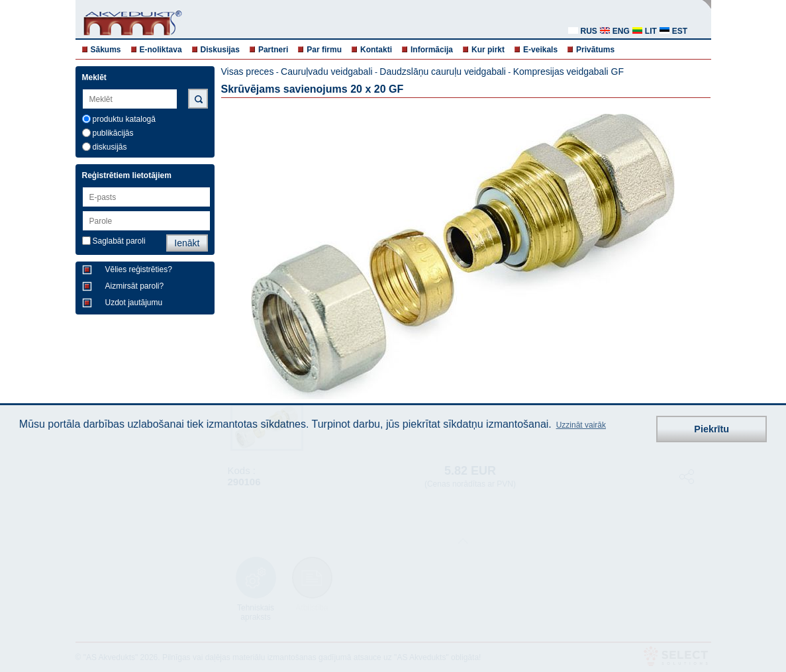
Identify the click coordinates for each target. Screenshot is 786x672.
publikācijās (113, 133)
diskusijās (110, 147)
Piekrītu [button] (712, 429)
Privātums (595, 50)
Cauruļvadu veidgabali (327, 72)
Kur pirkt (488, 50)
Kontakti (376, 50)
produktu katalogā (124, 119)
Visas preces (248, 72)
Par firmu (324, 50)
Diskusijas (220, 50)
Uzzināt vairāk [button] (581, 425)
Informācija (432, 50)
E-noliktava (161, 50)
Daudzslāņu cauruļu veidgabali (443, 72)
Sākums (106, 50)
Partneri (273, 50)
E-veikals (540, 50)
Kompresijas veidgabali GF (568, 72)
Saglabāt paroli (119, 241)
